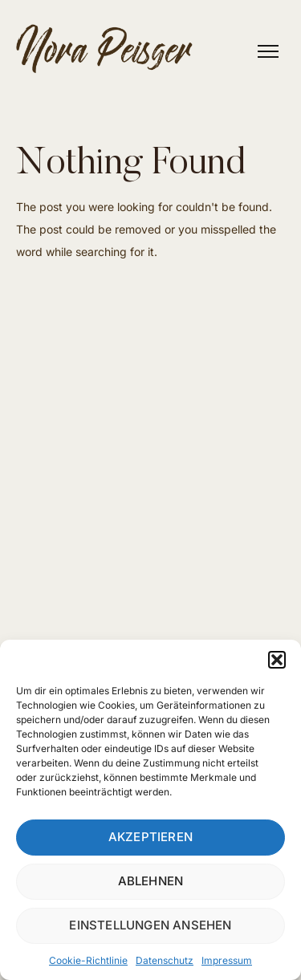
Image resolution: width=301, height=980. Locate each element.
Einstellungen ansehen (150, 925)
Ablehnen (151, 881)
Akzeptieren (150, 837)
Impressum (227, 960)
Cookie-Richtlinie (88, 960)
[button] (277, 660)
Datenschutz (165, 960)
